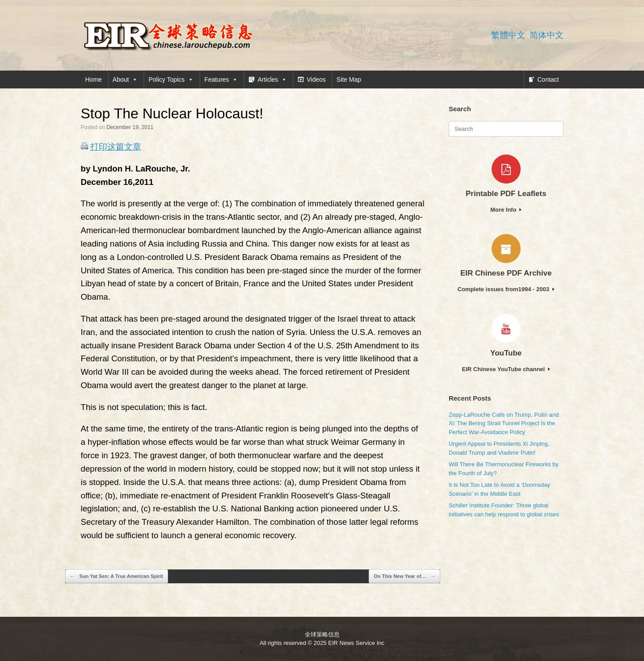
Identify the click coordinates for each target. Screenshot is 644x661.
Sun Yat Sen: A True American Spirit (117, 576)
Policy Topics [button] (171, 79)
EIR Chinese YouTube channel (506, 369)
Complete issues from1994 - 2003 (506, 289)
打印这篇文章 (116, 147)
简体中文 (547, 35)
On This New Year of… (404, 576)
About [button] (125, 79)
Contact (548, 79)
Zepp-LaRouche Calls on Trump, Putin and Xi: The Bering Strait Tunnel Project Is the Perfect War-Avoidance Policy (504, 423)
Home (94, 79)
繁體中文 (508, 35)
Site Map (349, 79)
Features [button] (221, 79)
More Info (506, 210)
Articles (272, 79)
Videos (316, 79)
